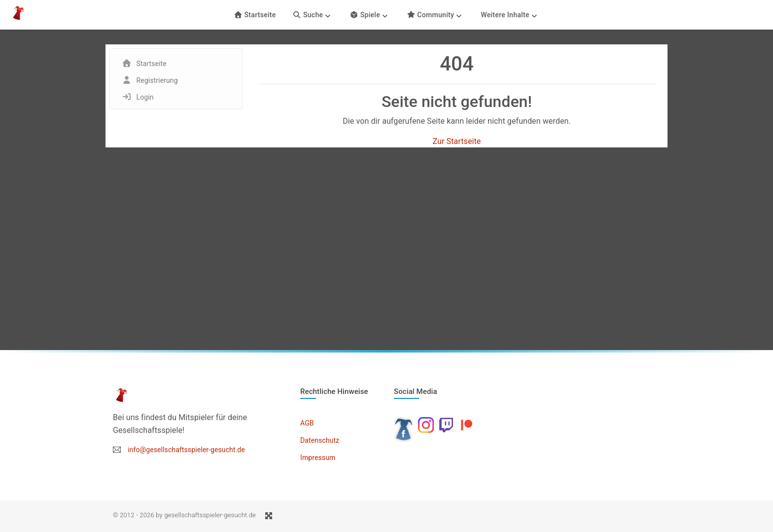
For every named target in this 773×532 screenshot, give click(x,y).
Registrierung (157, 80)
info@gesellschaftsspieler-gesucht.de (186, 450)
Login (145, 97)
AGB (307, 423)
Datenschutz (320, 440)
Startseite (255, 15)
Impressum (318, 458)
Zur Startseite (457, 141)
